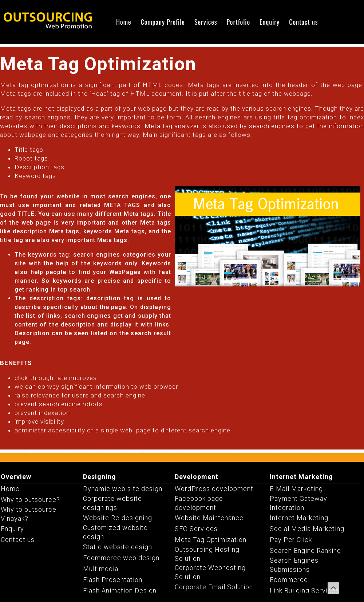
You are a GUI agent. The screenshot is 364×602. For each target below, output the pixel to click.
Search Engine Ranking (305, 550)
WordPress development (214, 489)
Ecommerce (289, 580)
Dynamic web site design (123, 489)
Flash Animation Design (120, 591)
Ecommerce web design (121, 558)
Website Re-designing (118, 518)
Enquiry (270, 22)
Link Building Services (304, 591)
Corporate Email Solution (214, 587)
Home (124, 22)
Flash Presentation (113, 580)
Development (197, 477)
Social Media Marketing (307, 529)
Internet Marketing (301, 477)
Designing (100, 477)
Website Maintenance (209, 518)
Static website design (118, 547)
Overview (16, 477)
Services (206, 22)
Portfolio (238, 22)
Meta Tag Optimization (211, 540)
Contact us (303, 22)
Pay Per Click (291, 540)
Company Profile (163, 22)
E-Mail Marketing (296, 489)
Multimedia (101, 569)
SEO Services (196, 529)
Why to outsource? (30, 500)
